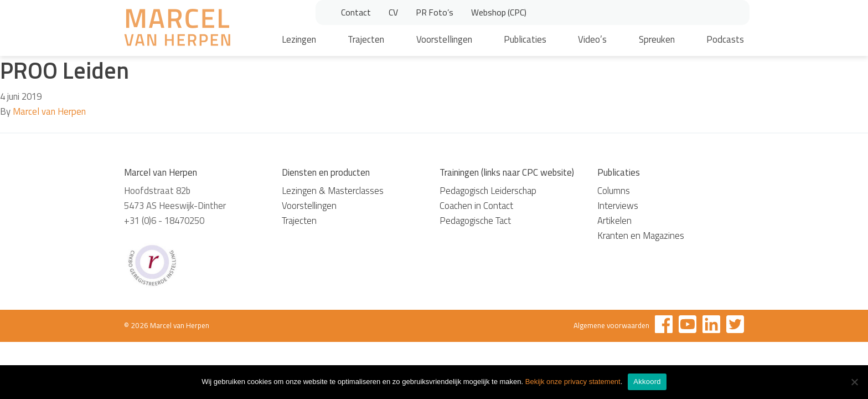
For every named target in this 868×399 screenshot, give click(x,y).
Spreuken (657, 39)
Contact (356, 12)
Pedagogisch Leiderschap (488, 191)
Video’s (592, 39)
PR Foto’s (435, 12)
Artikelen (614, 221)
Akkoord (647, 382)
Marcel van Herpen (49, 111)
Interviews (618, 206)
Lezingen (299, 39)
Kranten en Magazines (641, 236)
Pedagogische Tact (475, 221)
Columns (614, 191)
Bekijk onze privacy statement (573, 382)
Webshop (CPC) (499, 12)
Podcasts (725, 39)
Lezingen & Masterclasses (333, 191)
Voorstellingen (444, 39)
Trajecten (366, 39)
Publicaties (525, 39)
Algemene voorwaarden (611, 325)
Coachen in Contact (476, 206)
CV (393, 12)
